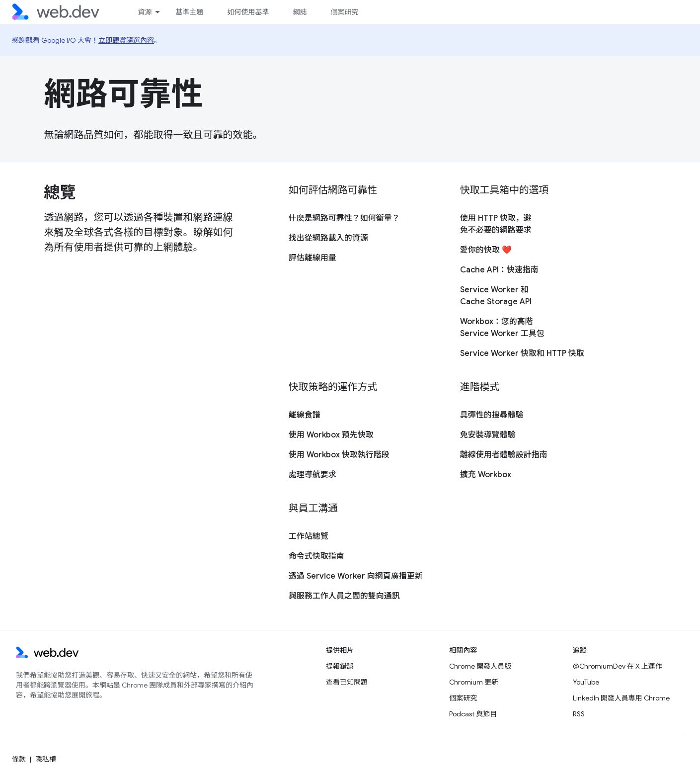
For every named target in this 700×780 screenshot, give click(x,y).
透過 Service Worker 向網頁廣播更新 (356, 576)
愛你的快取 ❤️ (486, 250)
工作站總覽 (309, 536)
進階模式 (480, 387)
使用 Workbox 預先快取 (331, 435)
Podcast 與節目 (473, 714)
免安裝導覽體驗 (488, 435)
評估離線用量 (312, 258)
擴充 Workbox (486, 475)
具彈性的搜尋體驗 (492, 415)
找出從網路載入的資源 (328, 238)
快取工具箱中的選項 (504, 190)
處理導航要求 (312, 475)
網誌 (300, 12)
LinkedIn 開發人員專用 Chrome (621, 698)
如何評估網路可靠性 (333, 190)
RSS (579, 714)
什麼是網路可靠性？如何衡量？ (344, 218)
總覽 (60, 192)
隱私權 (46, 759)
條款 (19, 759)
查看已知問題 (347, 682)
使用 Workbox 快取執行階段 (339, 455)
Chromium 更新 (474, 682)
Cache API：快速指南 (499, 270)
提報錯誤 (340, 666)
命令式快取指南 (316, 556)
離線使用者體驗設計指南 (504, 455)
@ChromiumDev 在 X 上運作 (618, 666)
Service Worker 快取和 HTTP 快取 (522, 353)
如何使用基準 (248, 12)
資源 (145, 12)
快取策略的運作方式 (333, 387)
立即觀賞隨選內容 (126, 40)
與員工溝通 (313, 508)
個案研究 (344, 12)
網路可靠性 (124, 94)
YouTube (586, 682)
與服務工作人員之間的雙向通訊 (344, 596)
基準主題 (189, 12)
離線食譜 (305, 415)
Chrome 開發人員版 (480, 666)
